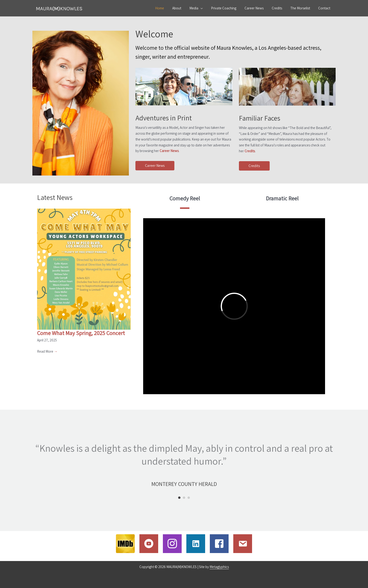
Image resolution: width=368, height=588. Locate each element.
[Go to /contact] (243, 544)
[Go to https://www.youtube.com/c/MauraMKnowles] (149, 544)
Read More (47, 351)
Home (168, 8)
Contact (325, 8)
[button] (155, 166)
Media (200, 8)
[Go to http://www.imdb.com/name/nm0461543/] (125, 544)
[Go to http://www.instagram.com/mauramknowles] (172, 544)
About (184, 8)
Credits (280, 8)
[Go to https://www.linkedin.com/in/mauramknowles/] (196, 544)
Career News (258, 8)
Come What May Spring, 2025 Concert (81, 333)
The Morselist (302, 8)
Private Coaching (229, 8)
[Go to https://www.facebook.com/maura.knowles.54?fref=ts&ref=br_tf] (219, 544)
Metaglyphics (219, 567)
